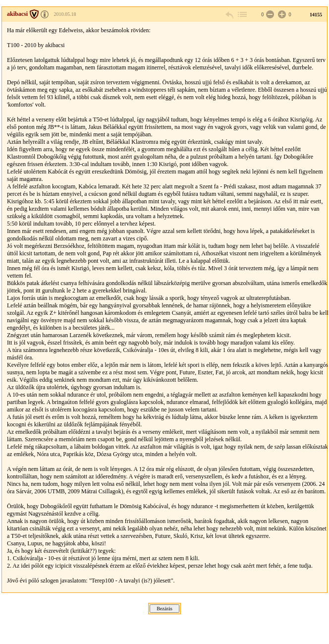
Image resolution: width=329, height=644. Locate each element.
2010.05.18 (65, 14)
